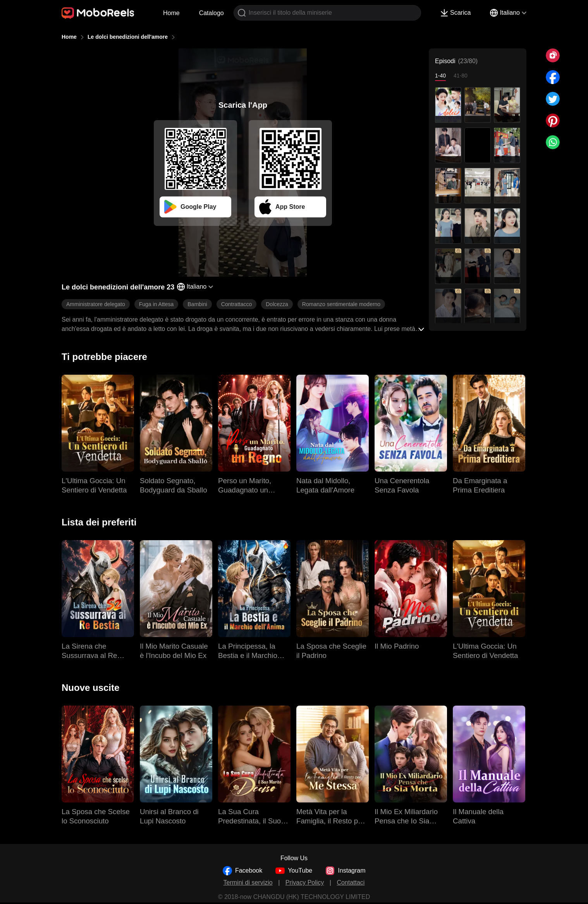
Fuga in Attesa (156, 304)
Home (171, 13)
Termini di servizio (248, 882)
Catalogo (211, 13)
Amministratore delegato (96, 304)
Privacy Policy (305, 882)
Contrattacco (236, 304)
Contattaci (351, 882)
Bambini (197, 304)
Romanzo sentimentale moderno (341, 304)
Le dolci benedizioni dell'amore (128, 37)
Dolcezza (277, 304)
